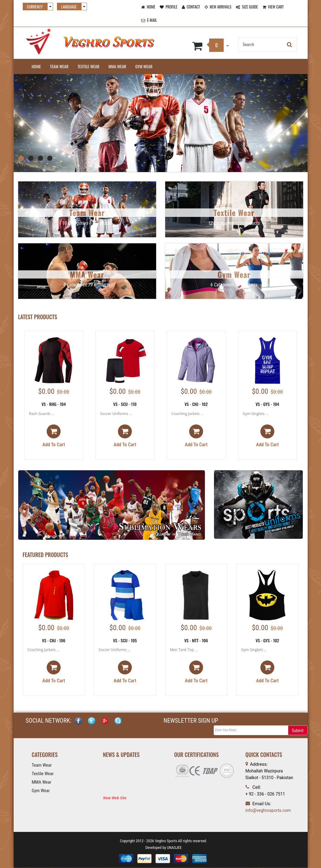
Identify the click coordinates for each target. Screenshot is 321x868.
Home (36, 66)
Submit (298, 731)
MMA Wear (117, 66)
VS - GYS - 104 (267, 404)
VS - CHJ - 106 (54, 640)
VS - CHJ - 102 (196, 404)
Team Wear (59, 66)
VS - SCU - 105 (125, 640)
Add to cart (54, 436)
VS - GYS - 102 (267, 640)
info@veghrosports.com (268, 811)
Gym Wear (144, 66)
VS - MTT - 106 (196, 640)
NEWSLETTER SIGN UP (191, 721)
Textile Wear (89, 66)
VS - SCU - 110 (125, 404)
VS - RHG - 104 (54, 404)
